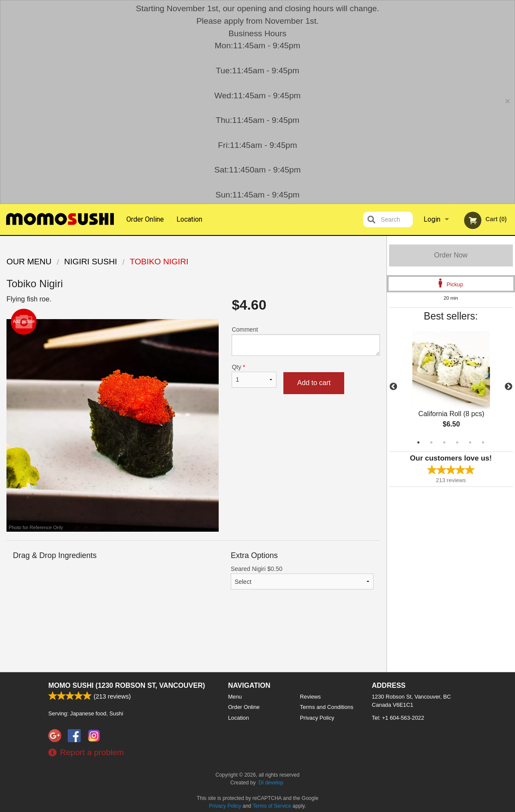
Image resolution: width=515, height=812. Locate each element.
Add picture (24, 322)
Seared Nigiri (302, 577)
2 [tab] (431, 442)
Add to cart (314, 383)
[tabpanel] (451, 387)
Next (509, 387)
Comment (306, 341)
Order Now (451, 255)
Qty (254, 376)
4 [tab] (457, 442)
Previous (393, 387)
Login (432, 219)
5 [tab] (470, 442)
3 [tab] (444, 442)
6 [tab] (483, 442)
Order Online (145, 219)
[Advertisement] (193, 637)
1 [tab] (418, 442)
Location (189, 219)
